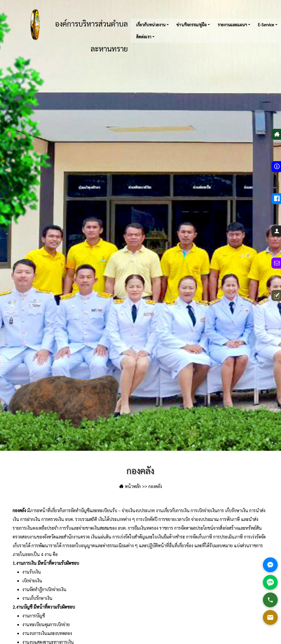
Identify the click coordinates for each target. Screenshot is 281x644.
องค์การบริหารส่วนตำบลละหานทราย (74, 31)
